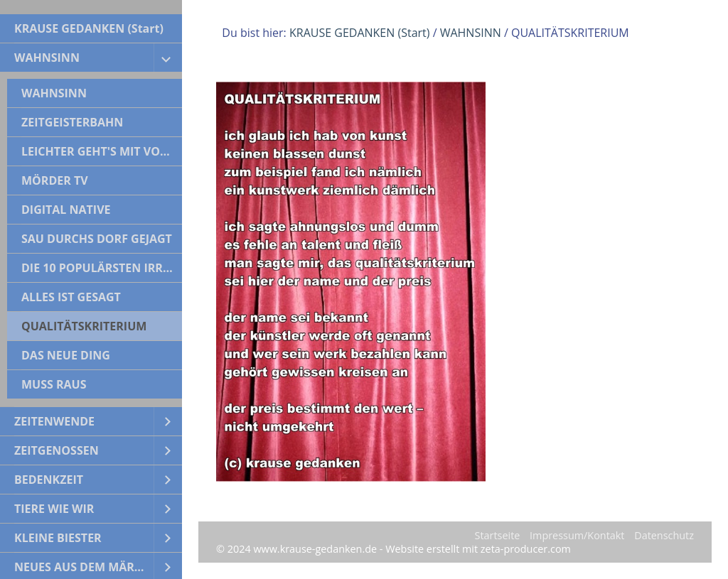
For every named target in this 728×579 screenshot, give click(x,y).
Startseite (498, 535)
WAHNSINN (47, 58)
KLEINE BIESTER (58, 538)
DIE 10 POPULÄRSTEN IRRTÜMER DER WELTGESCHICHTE (102, 268)
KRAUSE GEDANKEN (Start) (89, 28)
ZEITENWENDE (54, 421)
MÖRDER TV (55, 180)
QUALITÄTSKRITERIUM (84, 326)
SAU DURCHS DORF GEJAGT (97, 239)
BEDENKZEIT (49, 480)
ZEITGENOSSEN (57, 450)
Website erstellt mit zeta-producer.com (478, 549)
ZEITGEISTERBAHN (72, 122)
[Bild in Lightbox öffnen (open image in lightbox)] (351, 282)
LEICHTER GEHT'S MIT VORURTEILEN (102, 151)
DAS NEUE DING (66, 355)
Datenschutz (664, 535)
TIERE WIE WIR (54, 509)
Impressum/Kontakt (577, 535)
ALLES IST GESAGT (71, 297)
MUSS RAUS (54, 384)
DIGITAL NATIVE (66, 210)
